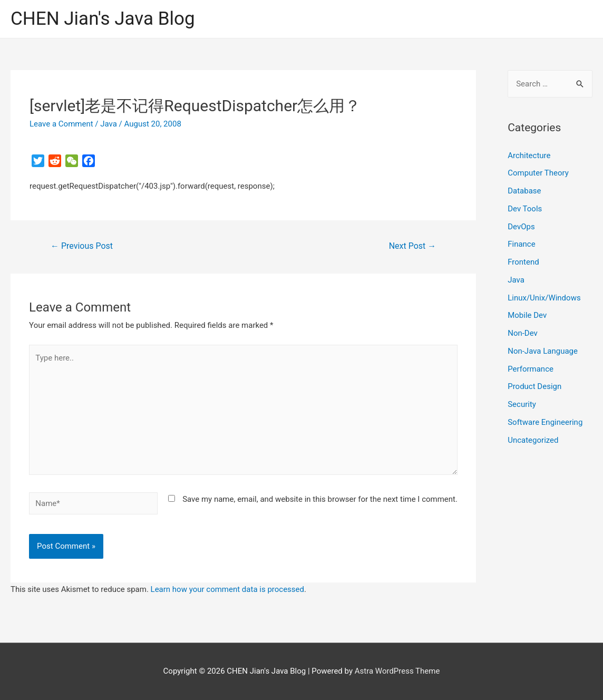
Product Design (534, 386)
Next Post (413, 246)
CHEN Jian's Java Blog (103, 19)
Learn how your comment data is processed (227, 589)
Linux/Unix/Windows (544, 298)
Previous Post (82, 246)
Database (524, 191)
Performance (531, 369)
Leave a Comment (61, 124)
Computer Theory (538, 173)
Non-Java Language (543, 351)
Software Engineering (545, 422)
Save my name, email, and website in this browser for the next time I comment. (320, 499)
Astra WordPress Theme (397, 671)
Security (522, 404)
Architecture (529, 155)
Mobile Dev (527, 315)
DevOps (521, 227)
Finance (521, 244)
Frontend (523, 262)
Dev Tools (525, 209)
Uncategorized (533, 440)
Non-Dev (523, 333)
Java (109, 124)
